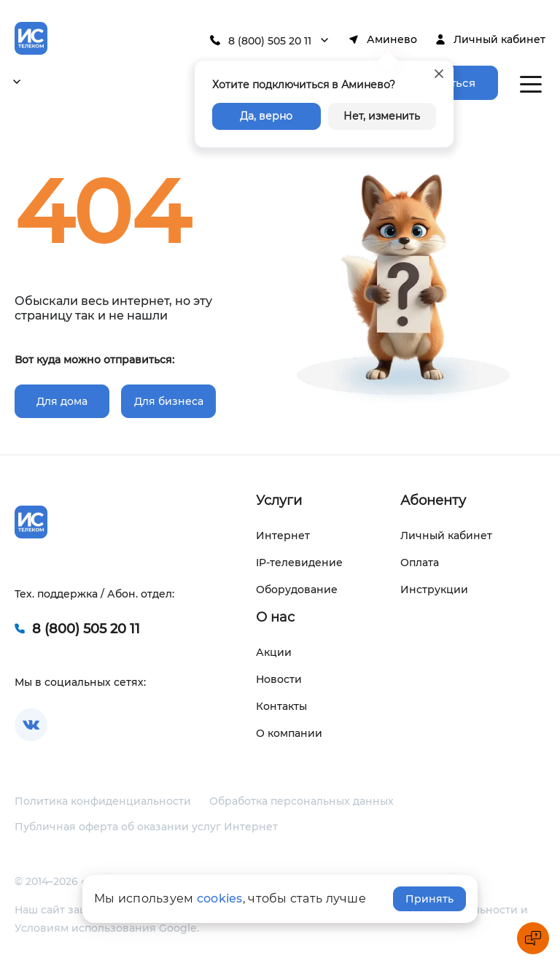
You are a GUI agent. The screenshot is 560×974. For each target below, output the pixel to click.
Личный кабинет (499, 39)
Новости (279, 679)
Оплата (420, 563)
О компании (289, 733)
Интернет (283, 536)
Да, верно (266, 116)
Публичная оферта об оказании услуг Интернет (146, 827)
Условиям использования (85, 928)
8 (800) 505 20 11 (270, 41)
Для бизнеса (169, 401)
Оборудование (297, 590)
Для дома (62, 401)
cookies (220, 898)
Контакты (281, 706)
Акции (274, 652)
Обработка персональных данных (302, 801)
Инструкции (434, 590)
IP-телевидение (299, 563)
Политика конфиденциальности (103, 801)
